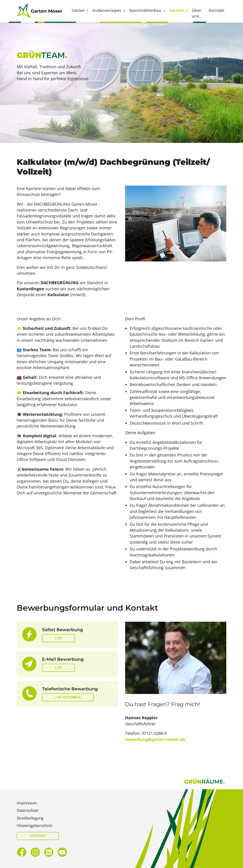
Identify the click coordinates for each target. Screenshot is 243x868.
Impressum (27, 803)
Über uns (196, 13)
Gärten (78, 10)
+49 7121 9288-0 (68, 697)
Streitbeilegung (30, 818)
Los (58, 638)
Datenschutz (28, 810)
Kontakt (217, 10)
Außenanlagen (107, 10)
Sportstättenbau (145, 10)
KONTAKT (38, 836)
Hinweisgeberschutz (35, 825)
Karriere (177, 10)
